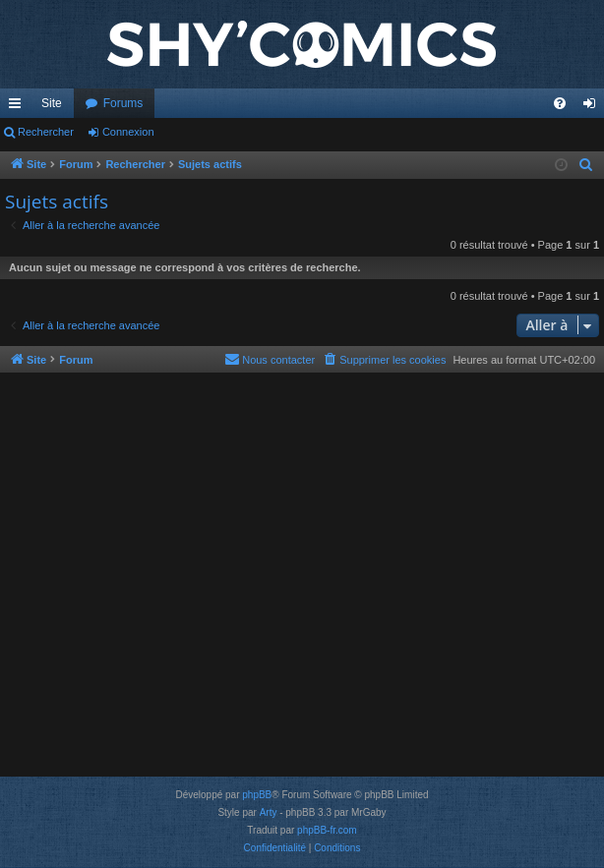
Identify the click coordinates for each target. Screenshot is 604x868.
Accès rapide (19, 107)
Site (52, 103)
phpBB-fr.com (327, 830)
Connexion (128, 132)
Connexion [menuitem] (594, 107)
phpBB (257, 795)
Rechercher (46, 132)
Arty (269, 812)
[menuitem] (560, 103)
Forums (123, 103)
